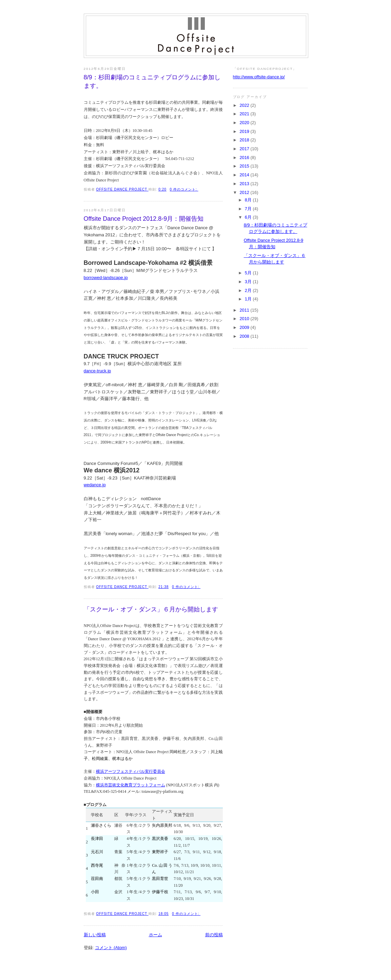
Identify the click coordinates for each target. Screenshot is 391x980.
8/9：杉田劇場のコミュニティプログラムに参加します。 (152, 82)
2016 (245, 158)
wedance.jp (95, 485)
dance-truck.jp (97, 371)
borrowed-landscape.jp (106, 278)
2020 (245, 123)
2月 (249, 290)
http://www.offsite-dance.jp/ (259, 77)
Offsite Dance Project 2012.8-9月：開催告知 (144, 219)
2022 (245, 105)
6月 (249, 217)
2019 (245, 131)
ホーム (155, 935)
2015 (245, 166)
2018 (245, 140)
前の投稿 (214, 935)
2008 (245, 336)
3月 (249, 282)
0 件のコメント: (184, 189)
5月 (249, 273)
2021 (245, 114)
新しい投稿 (95, 935)
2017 (245, 149)
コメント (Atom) (111, 948)
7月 (249, 209)
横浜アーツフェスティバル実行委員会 (131, 771)
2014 (245, 175)
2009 (245, 327)
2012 (245, 192)
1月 (249, 299)
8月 (249, 200)
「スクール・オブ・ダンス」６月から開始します (151, 609)
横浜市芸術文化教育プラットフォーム (131, 785)
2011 (245, 310)
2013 (245, 184)
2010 (245, 319)
